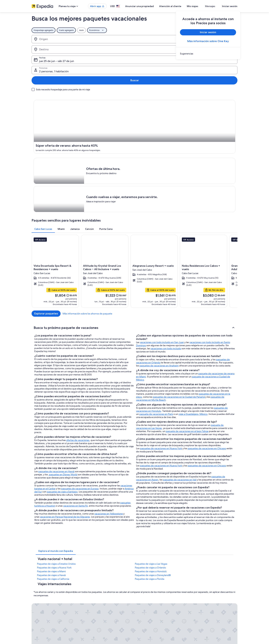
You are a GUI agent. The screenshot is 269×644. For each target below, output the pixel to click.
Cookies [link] (142, 589)
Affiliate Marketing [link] (40, 616)
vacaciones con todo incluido (166, 252)
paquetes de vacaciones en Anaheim (159, 270)
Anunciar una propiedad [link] (43, 594)
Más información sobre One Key (208, 41)
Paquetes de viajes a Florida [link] (150, 483)
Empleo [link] (35, 589)
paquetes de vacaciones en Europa (80, 393)
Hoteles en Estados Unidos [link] (97, 589)
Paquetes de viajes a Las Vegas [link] (151, 468)
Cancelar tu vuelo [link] (199, 594)
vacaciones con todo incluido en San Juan (162, 246)
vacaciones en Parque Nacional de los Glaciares (65, 421)
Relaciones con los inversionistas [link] (46, 605)
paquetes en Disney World (63, 379)
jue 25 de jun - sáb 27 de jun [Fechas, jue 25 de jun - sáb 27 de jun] (144, 40)
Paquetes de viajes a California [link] (53, 483)
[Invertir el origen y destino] (74, 39)
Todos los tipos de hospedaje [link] (98, 616)
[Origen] (52, 39)
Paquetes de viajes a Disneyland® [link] (153, 479)
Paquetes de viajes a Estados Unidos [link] (56, 468)
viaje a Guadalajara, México (193, 318)
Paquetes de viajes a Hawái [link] (51, 479)
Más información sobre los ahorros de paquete (213, 211)
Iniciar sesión (230, 6)
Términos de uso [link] (146, 594)
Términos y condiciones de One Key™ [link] (155, 600)
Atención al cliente (180, 6)
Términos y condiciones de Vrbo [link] (153, 605)
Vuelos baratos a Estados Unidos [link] (100, 605)
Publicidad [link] (37, 611)
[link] (208, 54)
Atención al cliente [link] (200, 583)
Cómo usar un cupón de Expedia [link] (206, 605)
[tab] (43, 126)
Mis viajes (203, 6)
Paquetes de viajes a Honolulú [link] (151, 475)
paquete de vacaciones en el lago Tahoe (187, 335)
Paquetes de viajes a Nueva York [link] (54, 472)
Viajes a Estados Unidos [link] (96, 600)
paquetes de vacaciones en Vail (180, 384)
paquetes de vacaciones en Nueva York (161, 352)
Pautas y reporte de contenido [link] (152, 622)
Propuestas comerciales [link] (43, 600)
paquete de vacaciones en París (156, 318)
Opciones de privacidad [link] (149, 616)
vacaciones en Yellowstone (109, 418)
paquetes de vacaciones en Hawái (56, 375)
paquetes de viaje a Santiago (62, 396)
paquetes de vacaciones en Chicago (207, 352)
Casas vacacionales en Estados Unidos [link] (102, 594)
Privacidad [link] (143, 583)
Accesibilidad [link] (144, 611)
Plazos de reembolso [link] (201, 600)
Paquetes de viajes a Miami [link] (51, 475)
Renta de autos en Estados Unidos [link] (100, 611)
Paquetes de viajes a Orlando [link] (150, 472)
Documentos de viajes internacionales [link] (209, 611)
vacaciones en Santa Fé (75, 410)
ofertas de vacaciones (78, 344)
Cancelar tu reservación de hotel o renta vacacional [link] (215, 589)
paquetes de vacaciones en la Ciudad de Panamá (179, 301)
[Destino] (96, 39)
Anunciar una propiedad (150, 6)
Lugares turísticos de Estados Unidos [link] (101, 583)
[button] (134, 231)
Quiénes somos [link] (39, 583)
